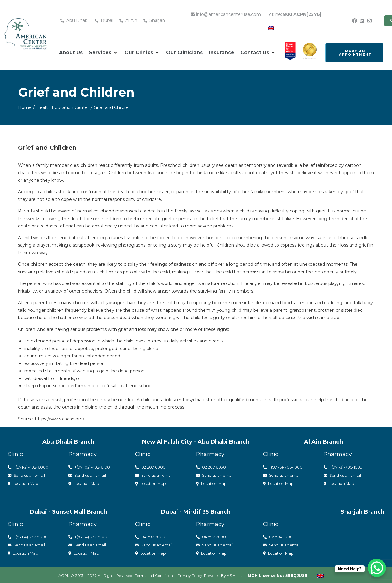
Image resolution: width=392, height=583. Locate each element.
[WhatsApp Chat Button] (377, 568)
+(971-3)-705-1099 (343, 467)
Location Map (24, 483)
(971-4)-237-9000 (32, 536)
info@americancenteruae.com (226, 14)
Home (25, 107)
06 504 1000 (278, 536)
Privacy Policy (190, 574)
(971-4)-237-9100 (92, 536)
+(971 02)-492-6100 (89, 467)
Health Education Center (63, 107)
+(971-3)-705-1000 (283, 467)
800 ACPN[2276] (302, 14)
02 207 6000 (150, 467)
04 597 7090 (211, 536)
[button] (104, 53)
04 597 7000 (150, 536)
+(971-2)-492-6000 (28, 467)
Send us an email (28, 475)
